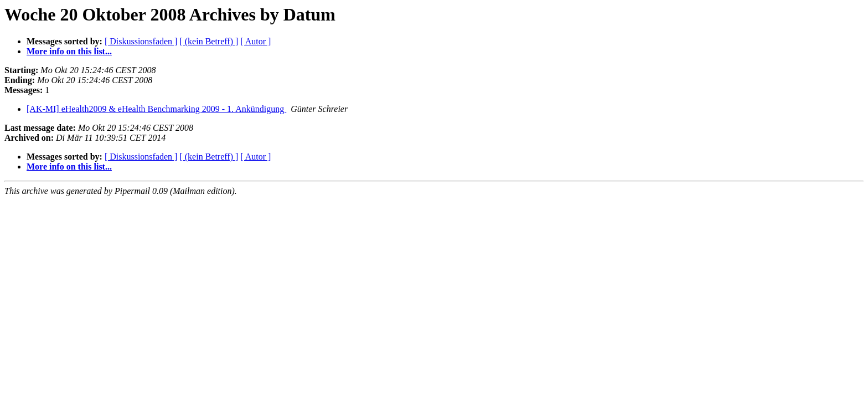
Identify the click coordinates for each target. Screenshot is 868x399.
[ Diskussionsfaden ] (141, 41)
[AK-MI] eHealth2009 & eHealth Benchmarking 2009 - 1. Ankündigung (156, 109)
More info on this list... (69, 51)
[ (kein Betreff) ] (209, 41)
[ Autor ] (255, 41)
